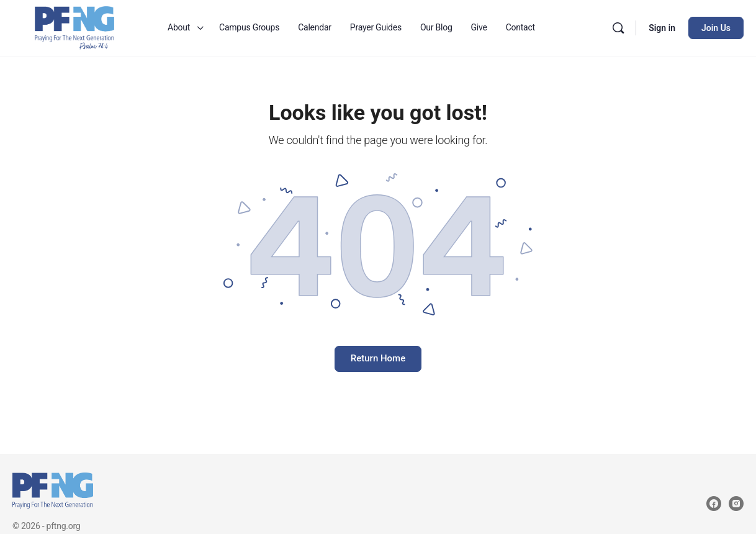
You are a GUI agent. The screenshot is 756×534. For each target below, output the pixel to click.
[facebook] (714, 504)
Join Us (716, 28)
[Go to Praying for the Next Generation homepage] (74, 27)
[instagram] (736, 504)
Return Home (378, 358)
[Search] (618, 28)
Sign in (662, 28)
